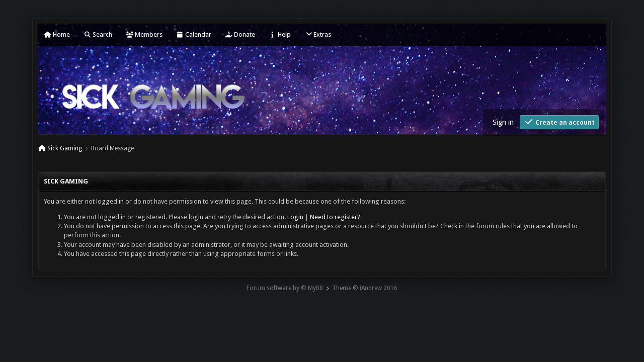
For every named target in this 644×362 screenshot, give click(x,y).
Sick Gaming (65, 148)
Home (57, 34)
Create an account (559, 122)
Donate (240, 34)
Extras (318, 34)
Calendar (194, 34)
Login (295, 217)
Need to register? (335, 217)
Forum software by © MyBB (285, 288)
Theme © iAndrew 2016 (365, 288)
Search (98, 34)
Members (144, 34)
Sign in (503, 122)
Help (280, 34)
